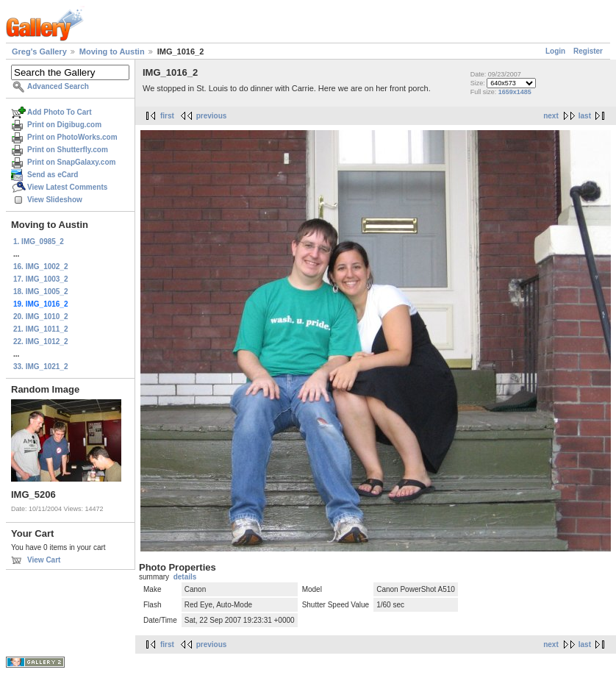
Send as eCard (53, 175)
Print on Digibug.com (64, 125)
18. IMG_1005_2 (41, 292)
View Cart (44, 560)
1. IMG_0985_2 (39, 242)
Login (555, 51)
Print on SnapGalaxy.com (71, 162)
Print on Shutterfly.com (68, 150)
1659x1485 (515, 92)
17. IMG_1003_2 (41, 279)
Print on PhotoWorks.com (72, 137)
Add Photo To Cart (60, 112)
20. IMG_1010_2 (41, 317)
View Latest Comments (67, 187)
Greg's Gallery (39, 51)
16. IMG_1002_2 (41, 267)
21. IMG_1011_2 (41, 329)
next (551, 116)
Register (588, 51)
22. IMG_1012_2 (41, 342)
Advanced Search (58, 86)
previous (212, 116)
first (167, 116)
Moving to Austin (112, 51)
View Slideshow (55, 200)
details (185, 577)
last (585, 116)
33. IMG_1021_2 (41, 367)
